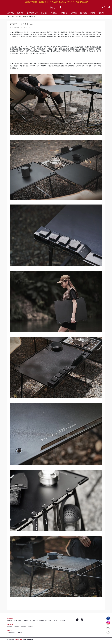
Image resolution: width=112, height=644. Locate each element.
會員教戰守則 (11, 633)
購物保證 (10, 627)
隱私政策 (24, 627)
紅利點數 (19, 633)
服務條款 (17, 627)
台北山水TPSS (18, 640)
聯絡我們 (31, 627)
